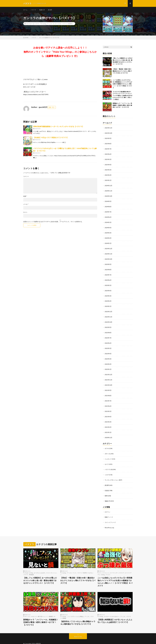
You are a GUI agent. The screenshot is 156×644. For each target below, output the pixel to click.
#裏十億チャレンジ (43, 610)
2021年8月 (108, 391)
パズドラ (33, 10)
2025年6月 (108, 154)
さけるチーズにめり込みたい (112, 610)
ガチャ (107, 448)
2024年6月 (108, 216)
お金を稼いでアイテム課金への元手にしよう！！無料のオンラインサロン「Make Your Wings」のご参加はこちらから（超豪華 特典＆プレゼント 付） (60, 52)
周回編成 (31, 568)
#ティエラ (28, 610)
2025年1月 (108, 180)
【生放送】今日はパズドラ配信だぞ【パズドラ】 (51, 138)
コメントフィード (110, 516)
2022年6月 (108, 340)
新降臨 (64, 612)
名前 (25, 196)
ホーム (25, 10)
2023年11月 (108, 252)
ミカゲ (107, 469)
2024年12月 (108, 185)
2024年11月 (108, 190)
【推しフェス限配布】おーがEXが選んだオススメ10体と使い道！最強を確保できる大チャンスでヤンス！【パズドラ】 (40, 574)
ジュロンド (108, 453)
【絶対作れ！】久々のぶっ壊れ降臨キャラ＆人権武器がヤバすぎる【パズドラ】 (78, 616)
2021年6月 (108, 401)
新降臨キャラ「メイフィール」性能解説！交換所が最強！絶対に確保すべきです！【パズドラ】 (122, 105)
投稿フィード (109, 511)
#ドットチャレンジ (104, 566)
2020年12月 (108, 432)
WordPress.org (109, 521)
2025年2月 (108, 174)
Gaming (44, 24)
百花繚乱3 (70, 24)
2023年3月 (108, 293)
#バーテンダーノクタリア (117, 566)
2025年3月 (108, 169)
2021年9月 (108, 386)
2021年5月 (108, 407)
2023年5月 (108, 283)
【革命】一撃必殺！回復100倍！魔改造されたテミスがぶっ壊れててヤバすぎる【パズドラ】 (122, 71)
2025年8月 (108, 143)
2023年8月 (108, 267)
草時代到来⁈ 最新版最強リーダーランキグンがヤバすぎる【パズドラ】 (58, 127)
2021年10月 (108, 381)
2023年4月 (108, 288)
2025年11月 (108, 128)
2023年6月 (108, 278)
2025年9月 (108, 138)
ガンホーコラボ (57, 24)
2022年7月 (108, 334)
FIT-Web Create (36, 640)
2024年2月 (108, 236)
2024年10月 (108, 195)
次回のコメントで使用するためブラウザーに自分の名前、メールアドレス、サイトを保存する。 (53, 222)
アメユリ (108, 568)
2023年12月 (108, 247)
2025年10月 (108, 133)
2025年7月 (108, 149)
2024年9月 (108, 200)
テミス (74, 566)
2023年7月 (108, 272)
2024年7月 (108, 211)
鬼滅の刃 (42, 10)
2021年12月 (108, 370)
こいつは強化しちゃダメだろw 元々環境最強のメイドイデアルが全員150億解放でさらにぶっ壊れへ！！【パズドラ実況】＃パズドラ (122, 84)
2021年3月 (108, 417)
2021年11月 (108, 376)
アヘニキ (49, 24)
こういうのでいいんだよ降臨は (75, 610)
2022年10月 (108, 319)
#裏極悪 (51, 610)
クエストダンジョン (51, 566)
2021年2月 (108, 422)
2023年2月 (108, 298)
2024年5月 (108, 221)
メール (26, 204)
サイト (25, 212)
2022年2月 (108, 360)
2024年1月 (108, 241)
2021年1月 (108, 427)
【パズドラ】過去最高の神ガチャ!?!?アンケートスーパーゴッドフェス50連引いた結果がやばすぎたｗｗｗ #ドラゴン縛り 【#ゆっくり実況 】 (122, 96)
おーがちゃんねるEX (40, 566)
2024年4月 (108, 226)
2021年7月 (108, 396)
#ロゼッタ (34, 610)
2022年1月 (108, 365)
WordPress (54, 640)
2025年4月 (108, 164)
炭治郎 (50, 10)
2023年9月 (108, 262)
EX (54, 610)
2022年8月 (108, 329)
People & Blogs (29, 566)
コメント (26, 177)
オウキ (107, 443)
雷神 (106, 490)
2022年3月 (108, 355)
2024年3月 (108, 231)
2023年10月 (108, 257)
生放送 (107, 484)
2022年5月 (108, 345)
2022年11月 (108, 314)
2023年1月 (108, 303)
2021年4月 (108, 412)
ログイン (107, 506)
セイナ (107, 459)
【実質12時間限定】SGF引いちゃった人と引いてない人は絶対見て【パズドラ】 (115, 614)
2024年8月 (108, 205)
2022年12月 (108, 309)
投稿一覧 (51, 108)
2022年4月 (108, 350)
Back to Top (78, 630)
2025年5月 (108, 159)
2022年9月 (108, 324)
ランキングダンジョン (112, 474)
